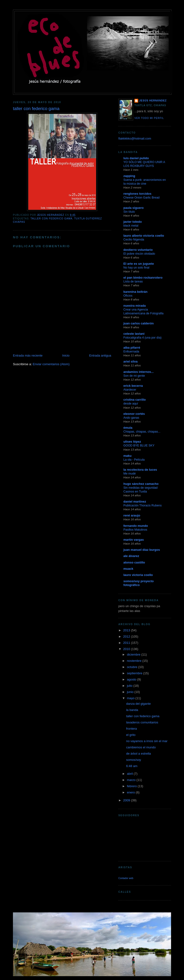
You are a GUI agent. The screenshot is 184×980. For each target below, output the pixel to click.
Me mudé (129, 474)
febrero (132, 786)
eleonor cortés (134, 414)
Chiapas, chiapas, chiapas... (142, 432)
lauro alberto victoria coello (144, 236)
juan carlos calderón (138, 323)
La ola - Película (134, 460)
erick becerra (133, 386)
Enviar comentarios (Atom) (51, 364)
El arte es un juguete (139, 264)
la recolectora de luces (140, 470)
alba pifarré (132, 348)
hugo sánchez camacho (141, 484)
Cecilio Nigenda (134, 240)
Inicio (66, 355)
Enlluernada (131, 352)
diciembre (134, 654)
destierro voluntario (138, 250)
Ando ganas (131, 418)
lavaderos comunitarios (142, 722)
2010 (127, 649)
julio (130, 686)
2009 (127, 800)
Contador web (126, 878)
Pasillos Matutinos (135, 530)
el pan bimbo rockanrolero (143, 278)
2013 (127, 630)
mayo (131, 698)
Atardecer (130, 390)
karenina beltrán (135, 292)
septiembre (135, 673)
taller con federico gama (51, 219)
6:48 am (132, 766)
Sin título (129, 212)
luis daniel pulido (136, 158)
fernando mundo (136, 526)
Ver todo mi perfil (149, 118)
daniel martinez (135, 502)
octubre (133, 667)
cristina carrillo (135, 400)
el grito (131, 735)
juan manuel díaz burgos (142, 550)
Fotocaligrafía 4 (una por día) (142, 338)
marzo (132, 780)
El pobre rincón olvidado (139, 254)
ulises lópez (132, 442)
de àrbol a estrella (138, 754)
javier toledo (133, 222)
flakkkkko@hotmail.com (135, 138)
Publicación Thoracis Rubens (143, 505)
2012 (127, 637)
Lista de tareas (133, 282)
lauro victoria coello (138, 575)
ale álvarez (131, 556)
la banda (132, 710)
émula (128, 428)
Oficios (128, 296)
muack (128, 569)
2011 (127, 643)
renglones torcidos (137, 194)
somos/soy (133, 760)
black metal (131, 226)
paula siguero (134, 208)
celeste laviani (134, 334)
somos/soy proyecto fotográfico (138, 583)
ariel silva (130, 361)
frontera (131, 729)
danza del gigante (138, 704)
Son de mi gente (134, 376)
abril (130, 774)
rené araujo (132, 515)
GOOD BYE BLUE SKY (139, 446)
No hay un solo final (136, 268)
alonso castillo (134, 562)
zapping (129, 176)
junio (131, 692)
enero (131, 792)
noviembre (135, 661)
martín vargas (134, 540)
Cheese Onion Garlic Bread (141, 198)
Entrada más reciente (28, 355)
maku (127, 456)
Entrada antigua (100, 355)
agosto (132, 679)
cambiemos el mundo (141, 747)
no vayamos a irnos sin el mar (147, 741)
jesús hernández (153, 101)
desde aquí (131, 404)
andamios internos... (138, 372)
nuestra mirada (135, 306)
